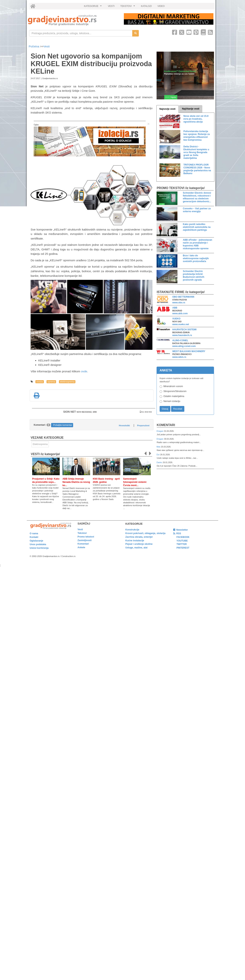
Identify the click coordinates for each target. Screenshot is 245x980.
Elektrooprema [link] (40, 444)
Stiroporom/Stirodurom (175, 391)
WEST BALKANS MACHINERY (189, 351)
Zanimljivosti (85, 540)
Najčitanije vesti (191, 109)
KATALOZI (146, 6)
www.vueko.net (181, 324)
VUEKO (176, 319)
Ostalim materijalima (174, 396)
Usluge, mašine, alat (136, 548)
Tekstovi (82, 533)
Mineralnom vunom (173, 386)
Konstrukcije (132, 530)
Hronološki (124, 425)
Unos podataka (38, 544)
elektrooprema (67, 382)
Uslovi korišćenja (39, 548)
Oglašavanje (36, 541)
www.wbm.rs (179, 357)
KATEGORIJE (93, 7)
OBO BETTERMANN (183, 297)
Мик (159, 447)
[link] (73, 20)
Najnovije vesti (167, 109)
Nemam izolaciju (172, 401)
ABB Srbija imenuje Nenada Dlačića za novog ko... (76, 482)
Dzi (158, 455)
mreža (40, 382)
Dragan (160, 431)
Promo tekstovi (86, 537)
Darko (160, 462)
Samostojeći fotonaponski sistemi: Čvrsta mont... (135, 482)
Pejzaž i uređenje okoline (139, 544)
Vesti (47, 46)
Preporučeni (143, 425)
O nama (34, 533)
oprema (51, 382)
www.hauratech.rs (182, 335)
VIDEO (161, 6)
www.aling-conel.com (184, 346)
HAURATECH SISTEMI (184, 330)
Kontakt (34, 537)
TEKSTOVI (128, 7)
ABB (175, 308)
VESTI (111, 6)
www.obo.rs (179, 303)
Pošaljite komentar (63, 425)
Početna (34, 46)
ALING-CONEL (180, 340)
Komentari (166, 425)
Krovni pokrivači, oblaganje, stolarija (145, 533)
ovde (84, 371)
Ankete (81, 547)
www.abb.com (180, 313)
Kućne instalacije (135, 541)
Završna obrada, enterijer (139, 537)
